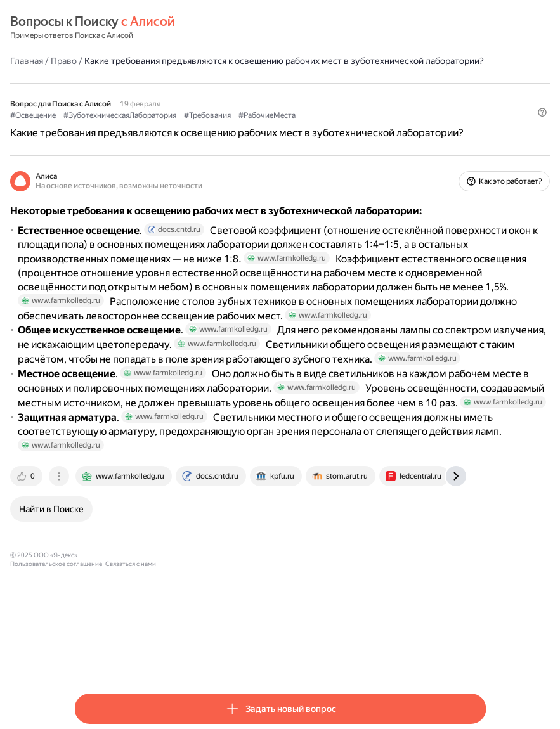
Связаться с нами (268, 658)
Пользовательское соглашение (193, 658)
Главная (91, 60)
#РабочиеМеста (331, 127)
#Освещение (97, 127)
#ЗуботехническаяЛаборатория (184, 127)
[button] (478, 149)
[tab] (91, 579)
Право (128, 60)
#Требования (271, 127)
